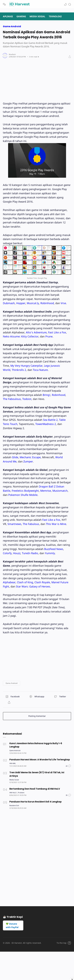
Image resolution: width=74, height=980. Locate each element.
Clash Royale (42, 582)
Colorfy (7, 553)
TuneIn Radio (30, 553)
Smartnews (14, 524)
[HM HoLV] (13, 793)
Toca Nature (40, 370)
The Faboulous (12, 399)
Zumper (28, 461)
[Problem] (21, 793)
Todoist (27, 399)
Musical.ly (33, 303)
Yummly (50, 553)
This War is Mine (56, 524)
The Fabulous (31, 524)
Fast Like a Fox (57, 332)
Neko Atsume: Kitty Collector (21, 336)
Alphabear (9, 582)
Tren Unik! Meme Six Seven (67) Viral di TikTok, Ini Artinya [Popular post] (37, 774)
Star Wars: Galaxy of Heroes (33, 586)
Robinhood (47, 303)
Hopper (21, 303)
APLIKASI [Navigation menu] (8, 16)
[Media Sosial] (14, 780)
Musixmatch (60, 491)
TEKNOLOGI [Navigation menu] (55, 16)
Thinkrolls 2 (19, 370)
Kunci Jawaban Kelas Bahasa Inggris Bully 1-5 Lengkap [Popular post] (36, 745)
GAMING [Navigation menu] (21, 16)
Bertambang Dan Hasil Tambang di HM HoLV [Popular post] (35, 789)
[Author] (12, 54)
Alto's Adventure (36, 332)
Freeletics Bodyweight (25, 491)
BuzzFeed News (54, 549)
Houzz (17, 553)
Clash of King (25, 582)
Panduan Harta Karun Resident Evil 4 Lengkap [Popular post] (36, 802)
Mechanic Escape (30, 457)
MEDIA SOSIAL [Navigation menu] (37, 16)
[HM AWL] (13, 763)
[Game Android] (15, 750)
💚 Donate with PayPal (12, 925)
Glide (15, 457)
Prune (49, 336)
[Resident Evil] (14, 805)
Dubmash (9, 303)
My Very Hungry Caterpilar (27, 366)
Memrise (46, 491)
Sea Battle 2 (50, 420)
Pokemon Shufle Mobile (23, 495)
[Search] (70, 4)
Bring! (47, 395)
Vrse (63, 303)
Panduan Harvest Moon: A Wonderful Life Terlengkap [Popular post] (40, 760)
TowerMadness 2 (46, 424)
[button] (65, 4)
